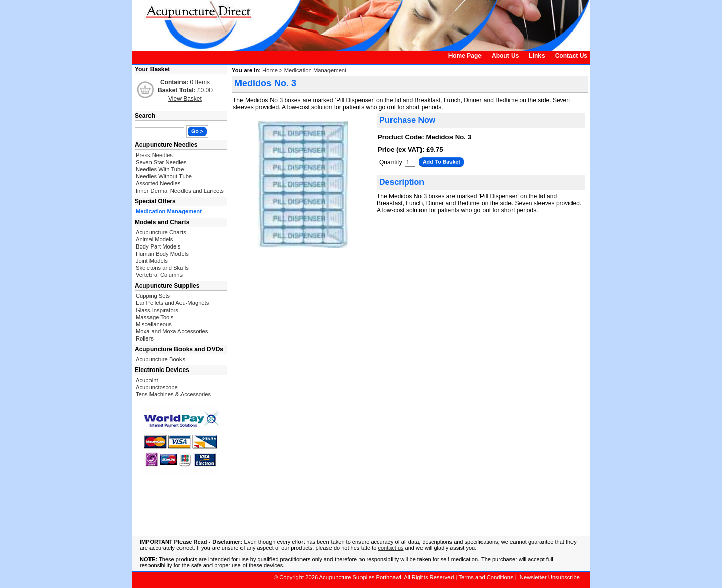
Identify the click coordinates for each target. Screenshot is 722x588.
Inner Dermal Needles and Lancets (180, 191)
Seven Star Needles (161, 162)
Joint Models (152, 261)
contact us (390, 548)
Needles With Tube (160, 169)
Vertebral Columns (159, 275)
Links (537, 56)
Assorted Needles (158, 183)
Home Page (465, 56)
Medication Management (315, 70)
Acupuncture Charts (161, 232)
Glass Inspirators (157, 310)
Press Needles (154, 155)
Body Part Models (158, 246)
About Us (505, 56)
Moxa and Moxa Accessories (172, 331)
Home (270, 70)
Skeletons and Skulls (162, 268)
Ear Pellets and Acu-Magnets (172, 303)
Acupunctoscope (157, 387)
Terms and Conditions (486, 577)
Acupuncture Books (160, 359)
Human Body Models (162, 254)
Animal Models (154, 239)
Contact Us (571, 56)
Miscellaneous (154, 324)
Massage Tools (155, 317)
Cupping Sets (153, 296)
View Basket (185, 99)
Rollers (145, 338)
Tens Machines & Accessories (173, 394)
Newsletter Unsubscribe (550, 577)
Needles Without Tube (164, 176)
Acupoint (147, 380)
